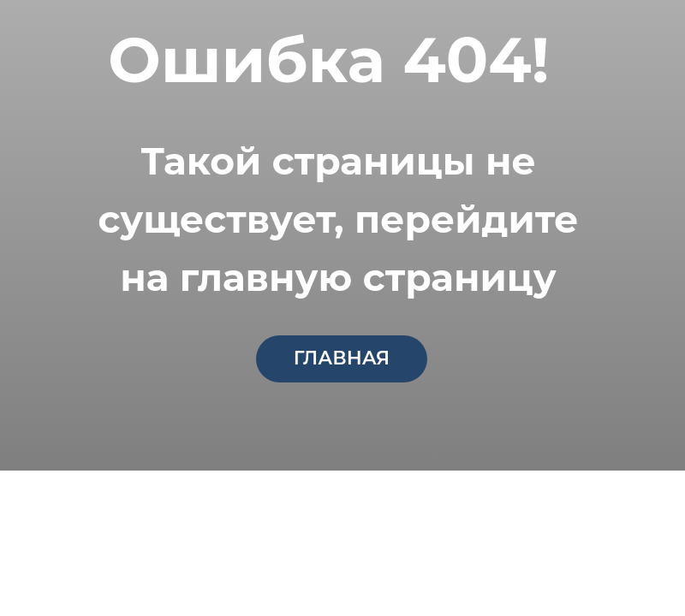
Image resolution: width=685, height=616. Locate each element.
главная (342, 358)
